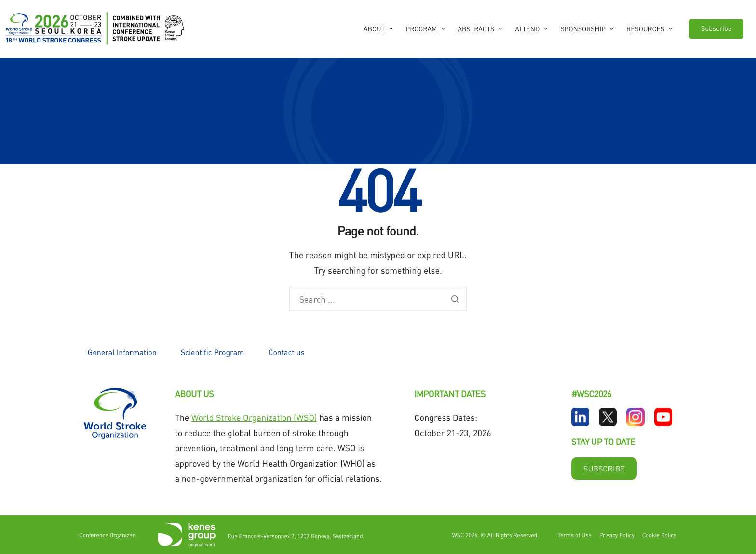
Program (425, 29)
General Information (122, 352)
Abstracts (480, 29)
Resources (649, 29)
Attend (531, 29)
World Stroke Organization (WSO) (254, 418)
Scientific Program (213, 352)
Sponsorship (587, 29)
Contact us (286, 352)
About (378, 29)
